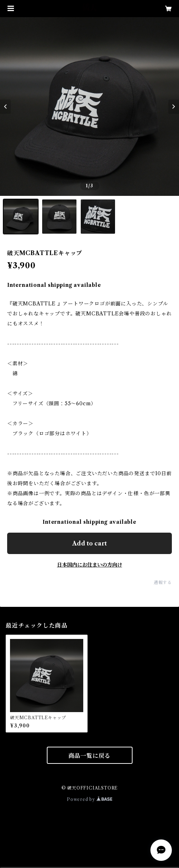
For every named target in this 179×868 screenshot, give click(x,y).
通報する (163, 582)
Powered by (89, 799)
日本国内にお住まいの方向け (90, 565)
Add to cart (89, 543)
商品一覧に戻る (90, 756)
